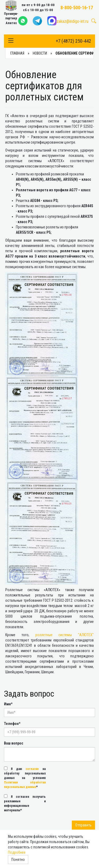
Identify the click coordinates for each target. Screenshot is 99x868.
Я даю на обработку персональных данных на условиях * (25, 778)
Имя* (8, 704)
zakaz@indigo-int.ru (72, 21)
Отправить (83, 825)
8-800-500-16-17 (77, 8)
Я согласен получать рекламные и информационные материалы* (25, 803)
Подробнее (17, 852)
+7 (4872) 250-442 (73, 41)
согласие (32, 769)
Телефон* (12, 724)
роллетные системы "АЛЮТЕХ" (65, 635)
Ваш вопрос (14, 743)
